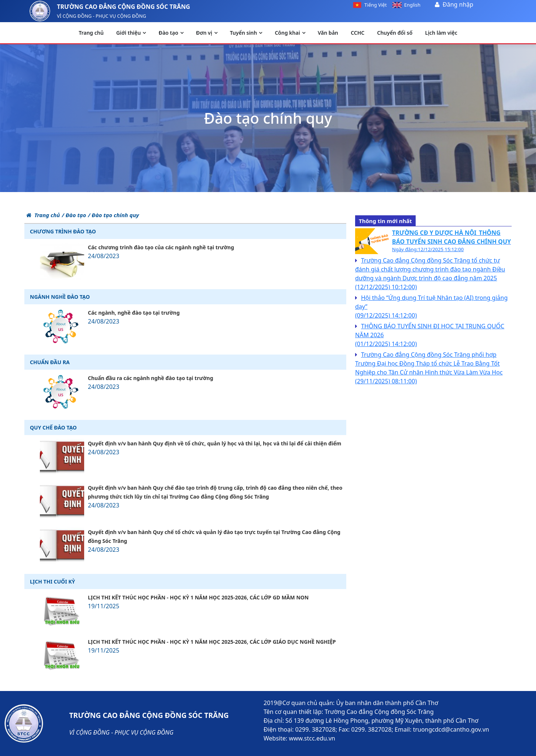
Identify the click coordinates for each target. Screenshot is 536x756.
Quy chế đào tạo (53, 427)
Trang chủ (43, 215)
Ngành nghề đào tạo (60, 297)
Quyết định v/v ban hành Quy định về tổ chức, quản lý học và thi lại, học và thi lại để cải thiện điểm (214, 443)
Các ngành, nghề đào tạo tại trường (134, 313)
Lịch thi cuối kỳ (52, 581)
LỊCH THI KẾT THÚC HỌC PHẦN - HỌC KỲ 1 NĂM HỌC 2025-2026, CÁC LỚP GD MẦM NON (198, 597)
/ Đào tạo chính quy (113, 215)
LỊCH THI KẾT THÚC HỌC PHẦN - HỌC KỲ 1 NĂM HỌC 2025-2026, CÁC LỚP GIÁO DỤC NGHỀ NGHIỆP (212, 642)
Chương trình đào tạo (63, 231)
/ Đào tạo (74, 215)
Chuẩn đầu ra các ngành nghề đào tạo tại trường (151, 378)
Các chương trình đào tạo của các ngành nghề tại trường (161, 247)
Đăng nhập (458, 4)
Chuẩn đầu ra (50, 362)
